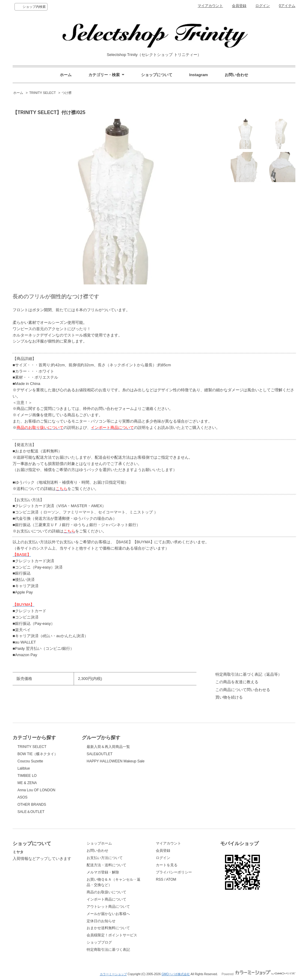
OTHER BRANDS (32, 805)
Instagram (199, 75)
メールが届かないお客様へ (108, 914)
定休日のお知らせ (101, 921)
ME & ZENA (27, 783)
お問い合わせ (236, 75)
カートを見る (167, 865)
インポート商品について (106, 899)
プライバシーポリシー (174, 872)
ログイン (263, 6)
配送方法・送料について (106, 865)
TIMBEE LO (27, 776)
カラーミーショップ (113, 974)
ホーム (66, 75)
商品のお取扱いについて (106, 892)
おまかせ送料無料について (108, 928)
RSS (160, 879)
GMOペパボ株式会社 (176, 974)
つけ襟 (67, 93)
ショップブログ (99, 942)
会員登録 (239, 6)
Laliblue (24, 768)
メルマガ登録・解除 (103, 872)
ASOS (22, 797)
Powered (259, 974)
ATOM (171, 879)
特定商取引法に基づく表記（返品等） (249, 674)
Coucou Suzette (30, 761)
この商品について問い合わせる (243, 690)
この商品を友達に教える (237, 682)
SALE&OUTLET (100, 754)
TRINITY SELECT (42, 93)
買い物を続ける (229, 697)
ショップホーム (99, 843)
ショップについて (157, 75)
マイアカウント (210, 6)
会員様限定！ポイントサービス (112, 935)
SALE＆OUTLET (31, 812)
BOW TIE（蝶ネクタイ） (38, 754)
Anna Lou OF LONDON (36, 790)
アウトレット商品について (108, 907)
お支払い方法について (105, 858)
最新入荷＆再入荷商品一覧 (108, 747)
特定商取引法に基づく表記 (108, 950)
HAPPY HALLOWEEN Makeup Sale (115, 761)
